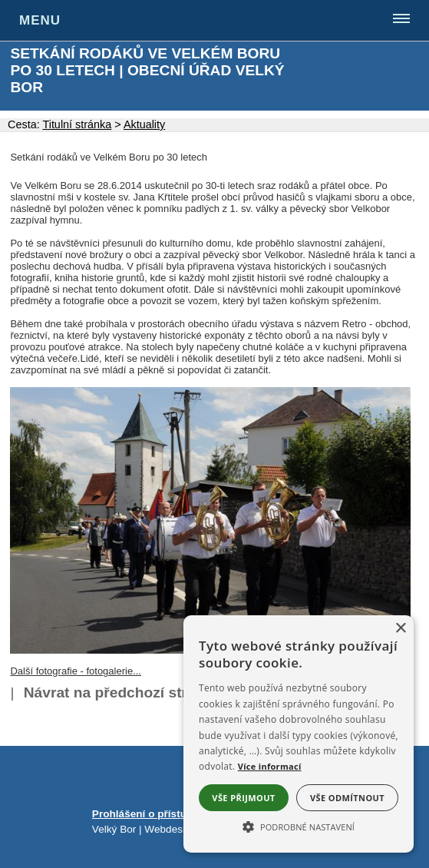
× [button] (400, 629)
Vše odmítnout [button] (347, 798)
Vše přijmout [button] (243, 798)
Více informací (270, 766)
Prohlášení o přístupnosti (155, 814)
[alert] (299, 734)
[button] (299, 826)
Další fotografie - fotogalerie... (76, 671)
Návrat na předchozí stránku (123, 692)
